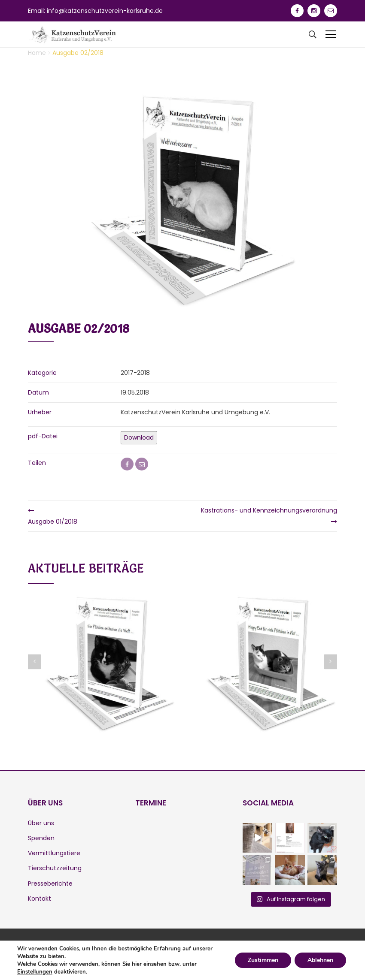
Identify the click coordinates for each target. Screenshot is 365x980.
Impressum (60, 959)
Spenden (41, 838)
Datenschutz (102, 959)
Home (37, 53)
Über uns (41, 823)
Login (134, 959)
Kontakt (40, 899)
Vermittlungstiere (54, 853)
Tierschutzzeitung (55, 868)
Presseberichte (50, 884)
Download (139, 437)
